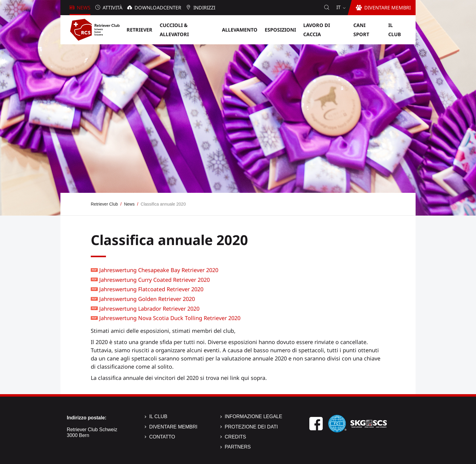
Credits (235, 437)
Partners (238, 447)
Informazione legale (253, 416)
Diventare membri (173, 427)
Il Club (158, 416)
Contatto (162, 437)
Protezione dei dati (251, 427)
